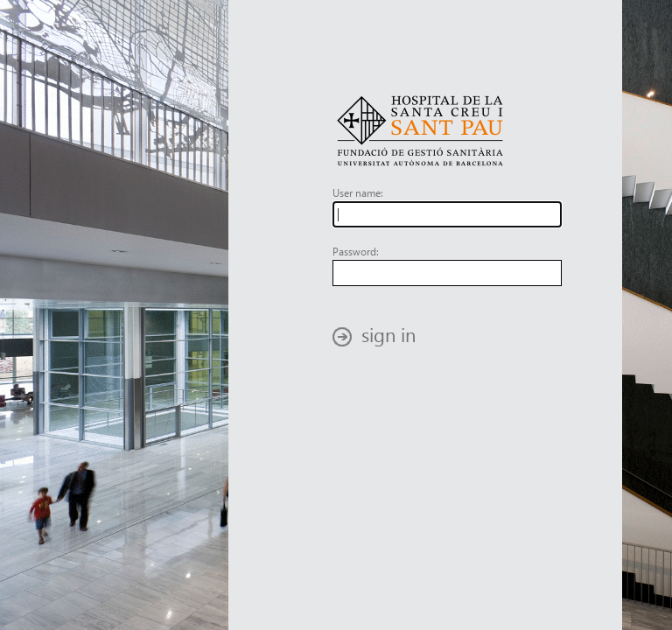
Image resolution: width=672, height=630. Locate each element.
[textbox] (447, 214)
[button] (379, 336)
